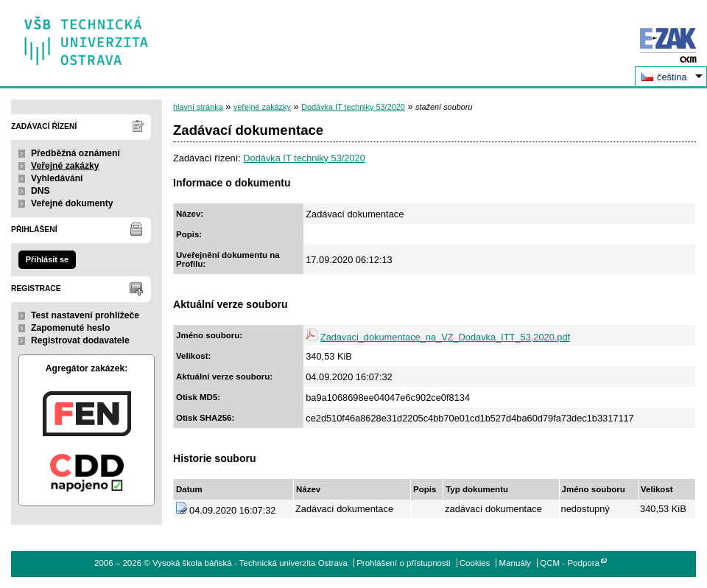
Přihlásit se (47, 259)
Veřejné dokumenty (72, 203)
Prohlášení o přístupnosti (403, 563)
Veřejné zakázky (65, 166)
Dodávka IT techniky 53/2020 (353, 107)
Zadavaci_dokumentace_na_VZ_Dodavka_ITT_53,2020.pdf (445, 337)
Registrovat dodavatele (80, 340)
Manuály (516, 563)
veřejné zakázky (262, 107)
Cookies (475, 563)
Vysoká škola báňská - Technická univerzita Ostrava (87, 36)
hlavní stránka (198, 107)
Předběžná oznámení (75, 153)
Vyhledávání (57, 178)
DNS (41, 191)
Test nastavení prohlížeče (85, 315)
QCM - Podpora (570, 563)
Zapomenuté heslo (70, 328)
